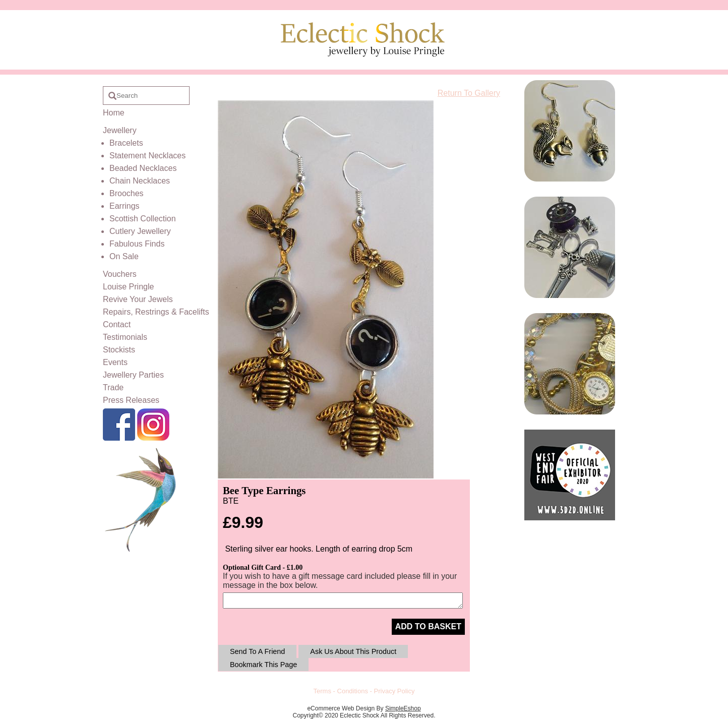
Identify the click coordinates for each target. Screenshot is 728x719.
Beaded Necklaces (143, 168)
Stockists (119, 350)
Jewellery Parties (133, 375)
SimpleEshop (403, 708)
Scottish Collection (143, 219)
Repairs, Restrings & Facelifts (156, 312)
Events (115, 362)
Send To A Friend (257, 651)
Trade (113, 387)
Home (114, 113)
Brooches (127, 193)
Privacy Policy (395, 691)
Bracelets (126, 143)
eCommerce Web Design (341, 708)
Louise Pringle (128, 287)
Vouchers (120, 274)
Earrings (125, 206)
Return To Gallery (469, 93)
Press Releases (131, 400)
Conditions (353, 691)
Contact (117, 324)
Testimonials (125, 337)
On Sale (124, 256)
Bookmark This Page (263, 665)
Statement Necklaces (147, 156)
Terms (322, 691)
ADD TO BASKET (428, 626)
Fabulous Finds (137, 244)
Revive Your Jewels (138, 299)
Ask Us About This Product (353, 651)
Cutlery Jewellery (140, 231)
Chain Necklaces (140, 181)
